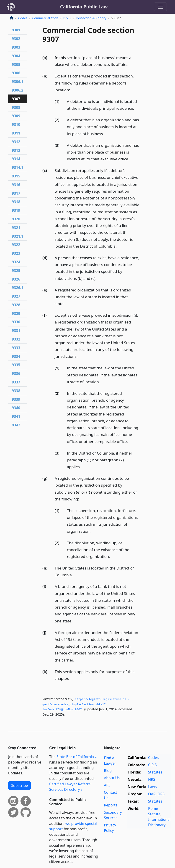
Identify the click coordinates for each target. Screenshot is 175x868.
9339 (16, 399)
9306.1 (18, 82)
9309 (16, 116)
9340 (16, 408)
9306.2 (18, 90)
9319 (16, 210)
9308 (16, 107)
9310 (16, 124)
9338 (16, 391)
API (107, 785)
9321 (16, 228)
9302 (16, 39)
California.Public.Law (84, 7)
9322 (16, 245)
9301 (16, 30)
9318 (16, 202)
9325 (16, 271)
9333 (16, 348)
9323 (16, 253)
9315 (16, 176)
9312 (16, 142)
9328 (16, 305)
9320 (16, 219)
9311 (16, 133)
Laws (152, 787)
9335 (16, 365)
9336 (16, 373)
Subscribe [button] (19, 786)
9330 (16, 322)
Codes (23, 18)
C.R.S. (153, 765)
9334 (16, 356)
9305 (16, 65)
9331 (16, 331)
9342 (16, 425)
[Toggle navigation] (160, 7)
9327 (16, 296)
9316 (16, 185)
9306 (16, 73)
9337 (16, 382)
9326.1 (18, 288)
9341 (16, 416)
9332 (16, 339)
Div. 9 (67, 18)
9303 (16, 47)
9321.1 (18, 236)
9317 (16, 193)
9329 (16, 313)
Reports (111, 805)
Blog (108, 771)
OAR (152, 794)
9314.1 (18, 167)
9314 (16, 159)
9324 (16, 262)
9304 (16, 56)
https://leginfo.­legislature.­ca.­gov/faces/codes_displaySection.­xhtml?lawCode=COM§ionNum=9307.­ (86, 705)
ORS (161, 794)
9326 (16, 279)
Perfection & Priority (91, 18)
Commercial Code (45, 18)
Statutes (155, 772)
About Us (112, 778)
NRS (152, 779)
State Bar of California (75, 757)
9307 (16, 99)
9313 (16, 150)
